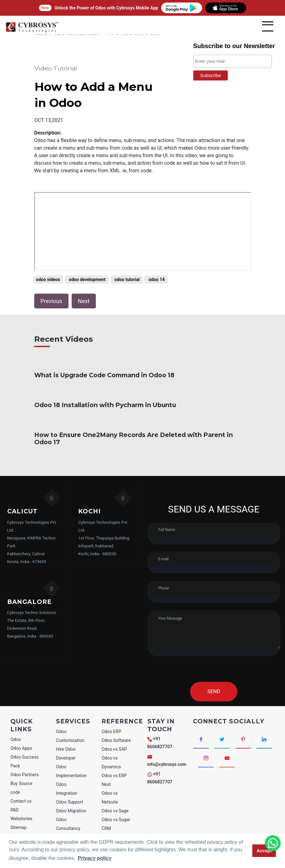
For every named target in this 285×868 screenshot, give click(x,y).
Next (84, 301)
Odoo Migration (71, 804)
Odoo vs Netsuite (110, 790)
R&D (15, 803)
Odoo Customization (70, 729)
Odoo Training (70, 830)
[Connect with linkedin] (264, 732)
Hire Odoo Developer (66, 746)
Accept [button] (264, 851)
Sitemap (18, 820)
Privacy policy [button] (95, 858)
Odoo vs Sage (115, 804)
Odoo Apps (21, 741)
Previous (51, 301)
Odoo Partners (25, 767)
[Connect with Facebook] (201, 732)
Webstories (21, 811)
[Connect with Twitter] (222, 732)
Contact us (21, 794)
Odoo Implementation (71, 764)
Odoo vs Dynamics (111, 755)
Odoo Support (69, 795)
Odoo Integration (66, 782)
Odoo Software (116, 733)
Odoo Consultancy (68, 817)
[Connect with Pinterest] (243, 732)
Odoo (16, 732)
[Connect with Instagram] (206, 751)
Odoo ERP (111, 724)
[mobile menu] (268, 26)
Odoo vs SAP (114, 742)
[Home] (32, 31)
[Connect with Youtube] (227, 751)
